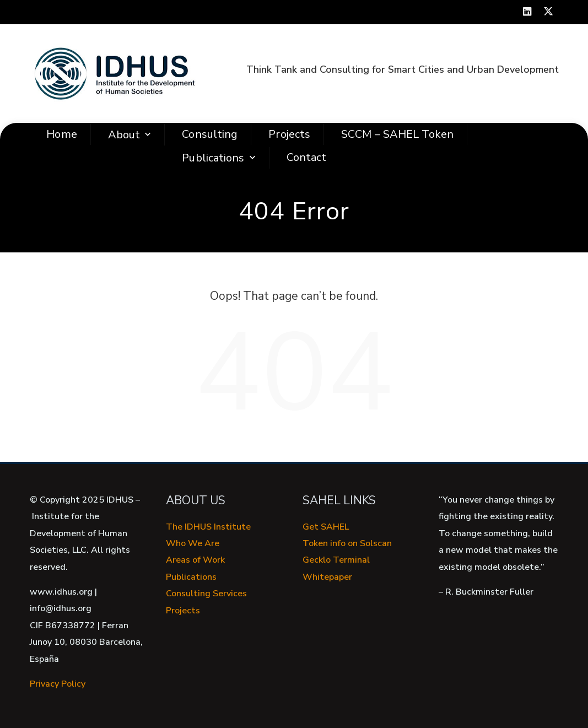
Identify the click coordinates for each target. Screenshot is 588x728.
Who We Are (193, 543)
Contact (307, 157)
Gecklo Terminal (336, 560)
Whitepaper (327, 577)
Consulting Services (206, 594)
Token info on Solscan (347, 543)
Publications (220, 158)
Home (61, 134)
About (131, 135)
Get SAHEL (326, 527)
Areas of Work (195, 560)
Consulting (210, 134)
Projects (289, 134)
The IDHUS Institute (208, 527)
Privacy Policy (58, 684)
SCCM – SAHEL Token (397, 134)
